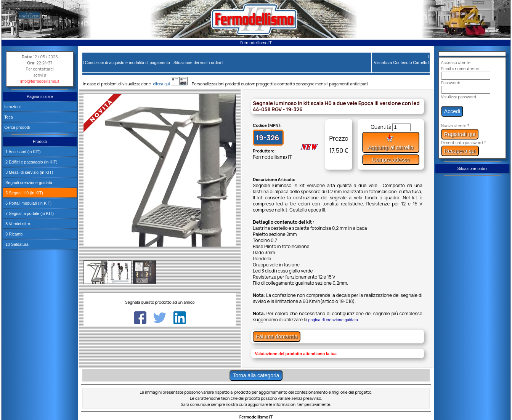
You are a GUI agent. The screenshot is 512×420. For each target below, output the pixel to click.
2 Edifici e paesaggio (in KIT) (31, 162)
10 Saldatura (16, 244)
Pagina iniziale (40, 96)
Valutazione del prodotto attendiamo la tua (296, 354)
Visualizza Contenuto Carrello (400, 63)
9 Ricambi (14, 234)
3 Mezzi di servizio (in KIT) (29, 172)
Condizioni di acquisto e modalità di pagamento (127, 63)
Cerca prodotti (17, 127)
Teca (9, 117)
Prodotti (40, 141)
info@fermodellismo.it (40, 81)
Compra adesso (391, 160)
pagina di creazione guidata (333, 320)
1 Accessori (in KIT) (22, 152)
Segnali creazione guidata (28, 183)
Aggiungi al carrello (391, 142)
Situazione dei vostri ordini (197, 63)
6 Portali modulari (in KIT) (28, 203)
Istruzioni (12, 107)
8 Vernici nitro (17, 224)
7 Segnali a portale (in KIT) (29, 213)
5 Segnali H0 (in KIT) (24, 193)
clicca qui (165, 84)
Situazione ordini (472, 168)
